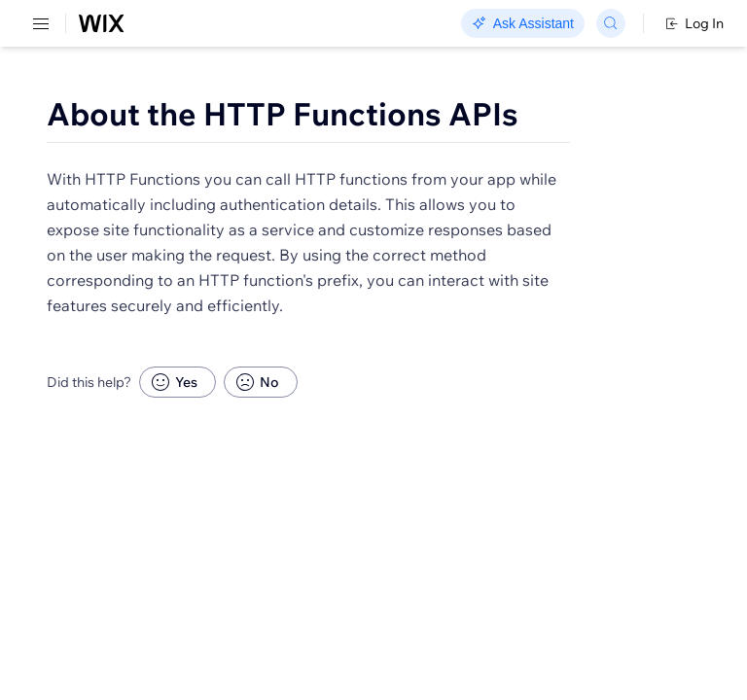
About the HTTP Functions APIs (283, 114)
